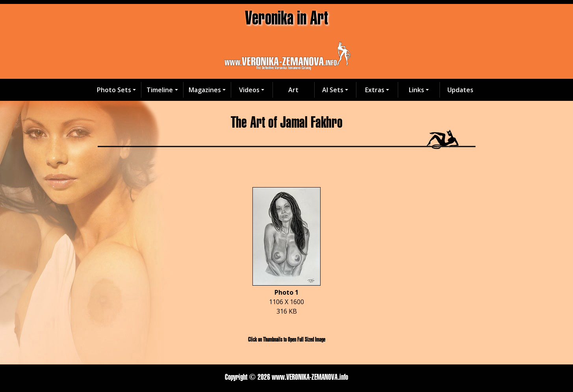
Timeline (160, 90)
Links (416, 90)
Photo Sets (114, 90)
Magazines (205, 90)
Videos (249, 90)
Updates (460, 90)
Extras (375, 90)
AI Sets (333, 90)
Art (293, 90)
